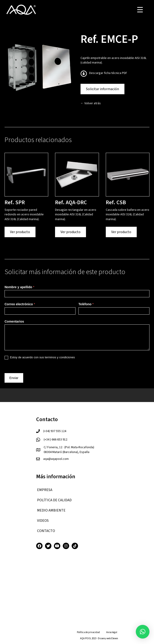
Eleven (115, 638)
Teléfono (86, 304)
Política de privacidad (88, 632)
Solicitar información (102, 89)
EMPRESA (45, 490)
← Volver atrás (91, 103)
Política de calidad (54, 500)
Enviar (14, 378)
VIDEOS (43, 521)
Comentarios (14, 321)
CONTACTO (46, 531)
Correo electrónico (20, 304)
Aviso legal (112, 632)
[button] (143, 632)
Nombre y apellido (19, 287)
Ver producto (20, 232)
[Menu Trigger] (140, 10)
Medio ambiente (51, 510)
